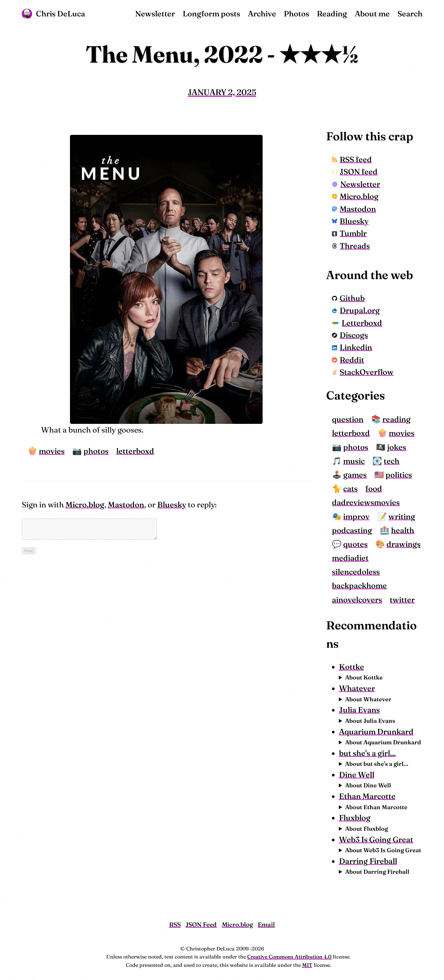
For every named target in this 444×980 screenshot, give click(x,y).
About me (372, 14)
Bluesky (172, 505)
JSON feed (355, 172)
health (403, 530)
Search (410, 14)
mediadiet (350, 558)
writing (402, 516)
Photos (296, 14)
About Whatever (368, 699)
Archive (262, 14)
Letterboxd (357, 323)
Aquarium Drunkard (376, 732)
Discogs (350, 335)
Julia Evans (359, 710)
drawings (404, 544)
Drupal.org (356, 310)
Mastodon (126, 505)
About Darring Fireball (377, 872)
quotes (355, 544)
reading (396, 419)
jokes (397, 447)
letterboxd (135, 451)
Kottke (352, 667)
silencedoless (356, 572)
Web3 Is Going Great (376, 840)
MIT (307, 965)
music (354, 461)
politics (399, 475)
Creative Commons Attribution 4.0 (289, 957)
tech (392, 461)
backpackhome (359, 586)
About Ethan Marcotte (376, 807)
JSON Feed (201, 924)
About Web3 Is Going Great (383, 850)
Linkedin (352, 347)
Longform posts (211, 14)
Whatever (357, 688)
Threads (351, 246)
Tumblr (349, 233)
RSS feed (352, 159)
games (355, 475)
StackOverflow (363, 372)
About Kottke (364, 677)
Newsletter (155, 14)
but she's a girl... (367, 753)
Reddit (348, 360)
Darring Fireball (368, 861)
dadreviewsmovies (366, 502)
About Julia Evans (370, 721)
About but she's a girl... (377, 764)
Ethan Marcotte (367, 796)
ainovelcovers (357, 600)
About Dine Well (368, 785)
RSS (175, 924)
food (374, 489)
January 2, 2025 (222, 92)
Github (348, 298)
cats (350, 489)
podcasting (352, 530)
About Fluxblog (366, 829)
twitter (402, 600)
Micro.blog (85, 505)
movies (52, 451)
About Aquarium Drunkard (383, 742)
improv (356, 516)
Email (266, 924)
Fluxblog (355, 818)
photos (96, 451)
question (348, 419)
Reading (332, 14)
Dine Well (357, 775)
